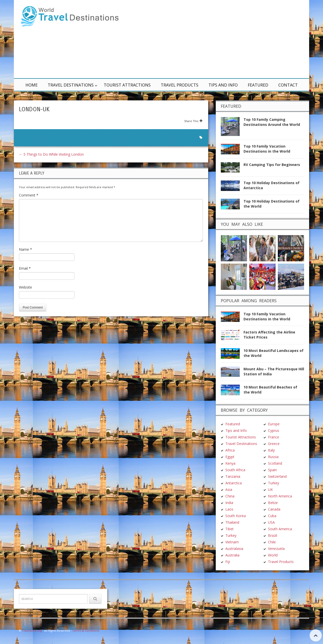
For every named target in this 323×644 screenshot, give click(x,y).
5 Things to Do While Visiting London (51, 154)
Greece (274, 444)
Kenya (230, 463)
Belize (273, 503)
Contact (288, 85)
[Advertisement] (222, 39)
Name (25, 249)
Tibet (230, 529)
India (229, 503)
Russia (273, 457)
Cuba (272, 516)
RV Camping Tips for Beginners (272, 165)
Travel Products (180, 85)
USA (271, 522)
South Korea (236, 516)
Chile (272, 542)
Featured (258, 85)
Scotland (275, 463)
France (274, 437)
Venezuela (276, 549)
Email (25, 268)
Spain (272, 470)
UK (270, 489)
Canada (274, 509)
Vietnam (232, 542)
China (230, 496)
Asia (229, 489)
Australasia (234, 549)
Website (25, 287)
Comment (29, 195)
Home (32, 85)
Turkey (231, 535)
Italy (271, 450)
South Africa (235, 470)
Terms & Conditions (86, 631)
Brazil (273, 535)
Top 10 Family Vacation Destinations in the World (267, 149)
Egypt (230, 457)
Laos (229, 509)
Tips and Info (223, 85)
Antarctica (234, 483)
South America (280, 529)
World (273, 555)
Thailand (232, 522)
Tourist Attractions (127, 85)
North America (280, 496)
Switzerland (277, 476)
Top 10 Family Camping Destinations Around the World (272, 122)
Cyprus (274, 430)
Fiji (228, 562)
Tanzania (233, 476)
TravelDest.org (32, 631)
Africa (230, 450)
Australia (232, 555)
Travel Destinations (71, 85)
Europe (274, 424)
